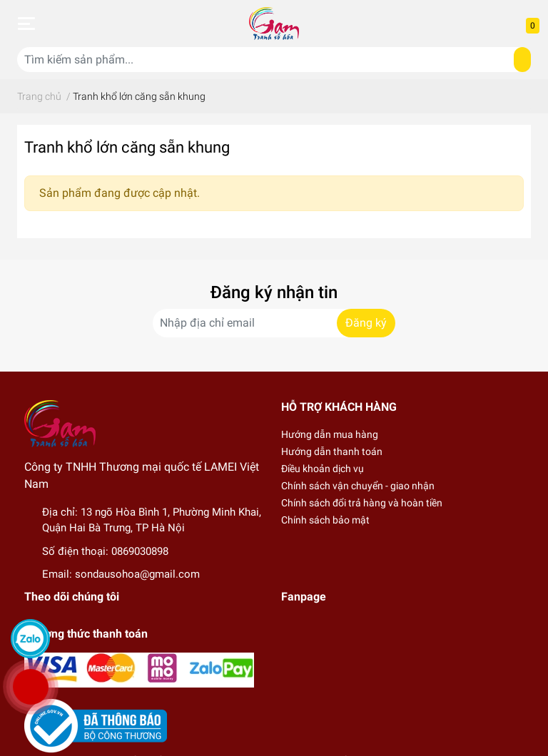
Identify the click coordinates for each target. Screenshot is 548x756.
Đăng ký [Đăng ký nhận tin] (366, 323)
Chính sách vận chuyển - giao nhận (358, 486)
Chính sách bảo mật (325, 520)
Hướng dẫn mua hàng (330, 434)
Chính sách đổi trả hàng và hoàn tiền (362, 503)
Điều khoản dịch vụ (323, 469)
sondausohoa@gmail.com (137, 574)
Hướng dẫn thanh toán (332, 451)
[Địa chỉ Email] (274, 323)
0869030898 (140, 551)
